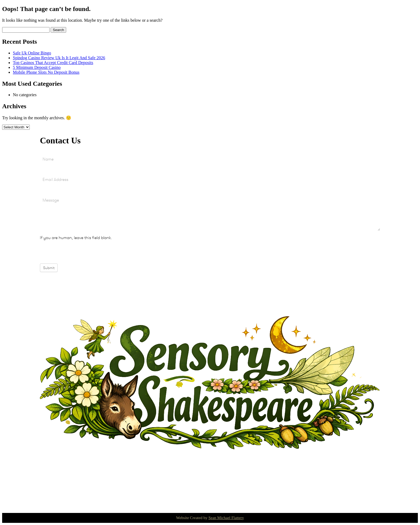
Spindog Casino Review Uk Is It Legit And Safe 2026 (59, 58)
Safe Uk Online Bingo (32, 53)
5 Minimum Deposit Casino (37, 67)
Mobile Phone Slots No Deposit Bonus (46, 72)
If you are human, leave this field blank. (76, 238)
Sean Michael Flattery (226, 518)
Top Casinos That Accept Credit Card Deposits (53, 63)
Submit (49, 268)
